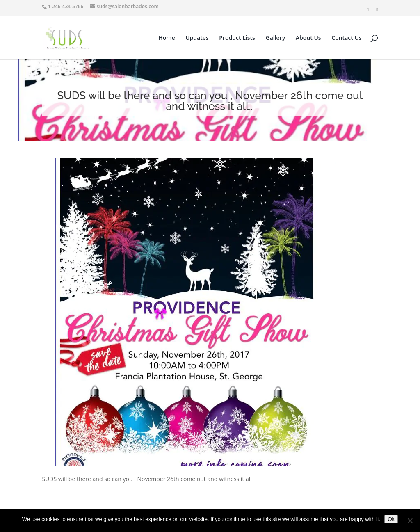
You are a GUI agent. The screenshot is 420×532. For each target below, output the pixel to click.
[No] (410, 521)
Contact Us (346, 38)
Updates (197, 38)
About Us (308, 38)
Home (167, 38)
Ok (391, 519)
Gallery (276, 38)
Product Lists (237, 38)
